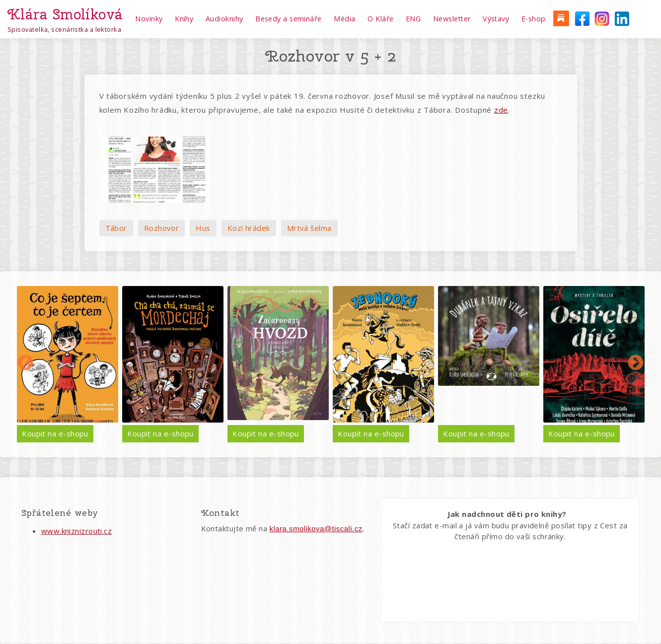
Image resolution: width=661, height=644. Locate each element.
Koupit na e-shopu (55, 433)
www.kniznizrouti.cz (77, 531)
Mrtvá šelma (309, 228)
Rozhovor (162, 228)
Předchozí (25, 363)
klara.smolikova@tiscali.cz (316, 529)
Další (636, 363)
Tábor (116, 228)
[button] (157, 170)
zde (501, 110)
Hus (203, 228)
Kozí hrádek (249, 228)
